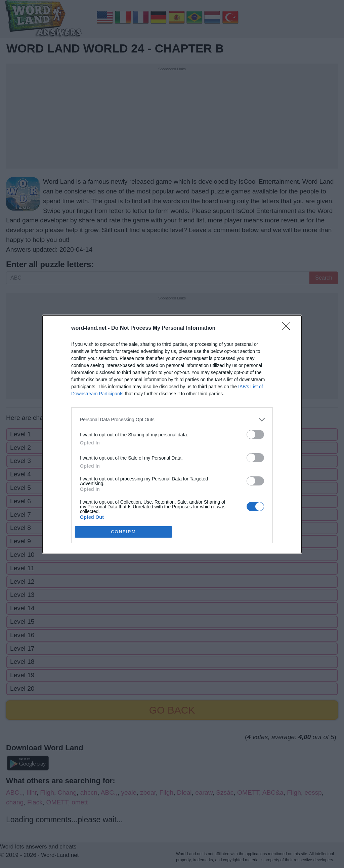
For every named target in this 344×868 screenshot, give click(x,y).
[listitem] (172, 420)
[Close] (288, 328)
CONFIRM (123, 531)
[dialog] (172, 434)
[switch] (255, 435)
